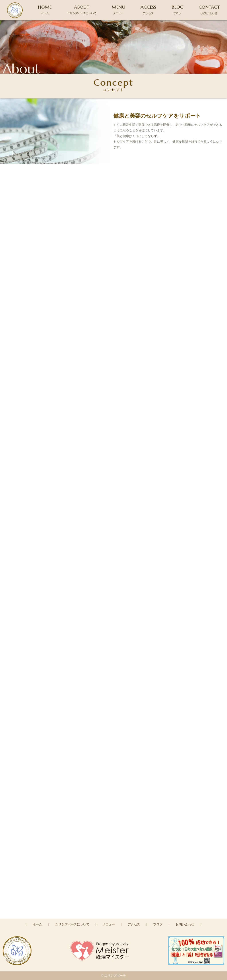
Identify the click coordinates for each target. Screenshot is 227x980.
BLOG (177, 10)
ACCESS (148, 10)
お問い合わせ (185, 924)
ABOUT (82, 10)
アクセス (134, 924)
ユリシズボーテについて (72, 924)
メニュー (109, 924)
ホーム (37, 924)
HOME (45, 10)
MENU (118, 10)
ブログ (158, 924)
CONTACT (209, 10)
